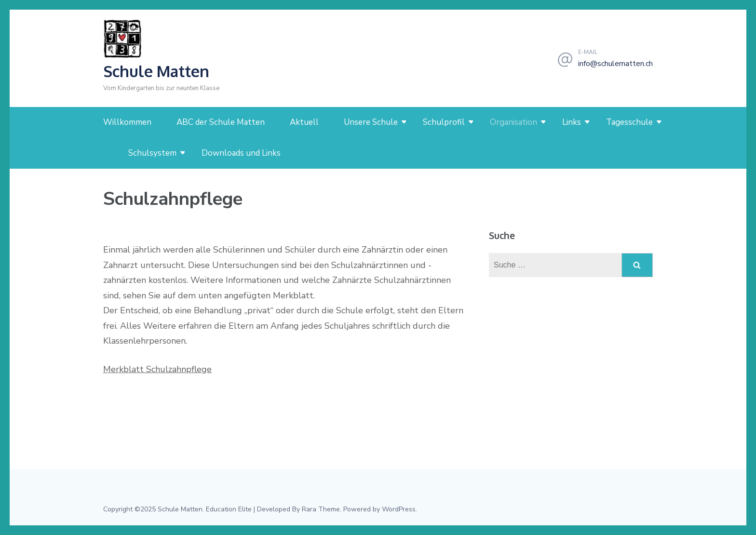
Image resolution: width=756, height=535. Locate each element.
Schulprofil (444, 122)
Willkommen (127, 122)
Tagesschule (629, 122)
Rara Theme (321, 509)
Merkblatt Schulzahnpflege (157, 369)
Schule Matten (156, 71)
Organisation (513, 122)
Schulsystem (152, 153)
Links (572, 122)
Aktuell (304, 122)
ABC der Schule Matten (221, 122)
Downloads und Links (241, 153)
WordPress (399, 509)
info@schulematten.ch (615, 64)
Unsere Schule (371, 122)
